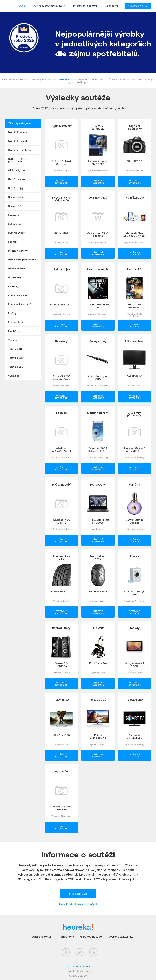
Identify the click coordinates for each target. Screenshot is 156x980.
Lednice (13, 242)
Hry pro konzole (18, 197)
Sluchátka (14, 331)
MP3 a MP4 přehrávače (22, 260)
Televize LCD (16, 358)
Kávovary (14, 215)
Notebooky (15, 277)
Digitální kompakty (19, 141)
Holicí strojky (16, 188)
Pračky (12, 313)
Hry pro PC (15, 206)
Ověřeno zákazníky (121, 937)
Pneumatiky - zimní (19, 304)
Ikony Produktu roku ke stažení (78, 904)
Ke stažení (112, 6)
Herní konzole (16, 179)
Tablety (13, 340)
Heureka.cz (67, 79)
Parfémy (13, 286)
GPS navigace (16, 170)
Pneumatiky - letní (19, 295)
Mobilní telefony (18, 251)
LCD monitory (16, 233)
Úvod (22, 6)
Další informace (78, 894)
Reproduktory (16, 322)
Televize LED (16, 367)
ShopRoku (67, 937)
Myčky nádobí (16, 269)
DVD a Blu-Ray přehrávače (16, 160)
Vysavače (14, 376)
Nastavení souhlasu (78, 966)
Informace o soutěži (85, 6)
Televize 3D (15, 349)
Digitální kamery (18, 132)
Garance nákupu (91, 937)
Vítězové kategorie (61, 182)
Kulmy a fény (16, 224)
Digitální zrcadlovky (20, 150)
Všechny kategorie (19, 123)
